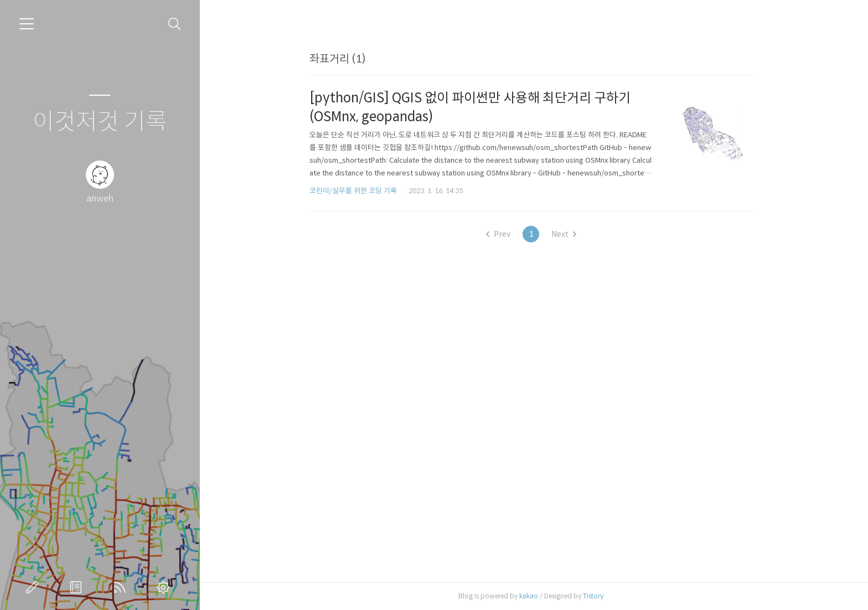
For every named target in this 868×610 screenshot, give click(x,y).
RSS (122, 587)
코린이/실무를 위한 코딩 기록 (356, 191)
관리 (166, 587)
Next (567, 234)
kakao (531, 596)
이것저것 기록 (100, 122)
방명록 (78, 587)
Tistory (596, 596)
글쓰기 (34, 587)
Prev (501, 234)
